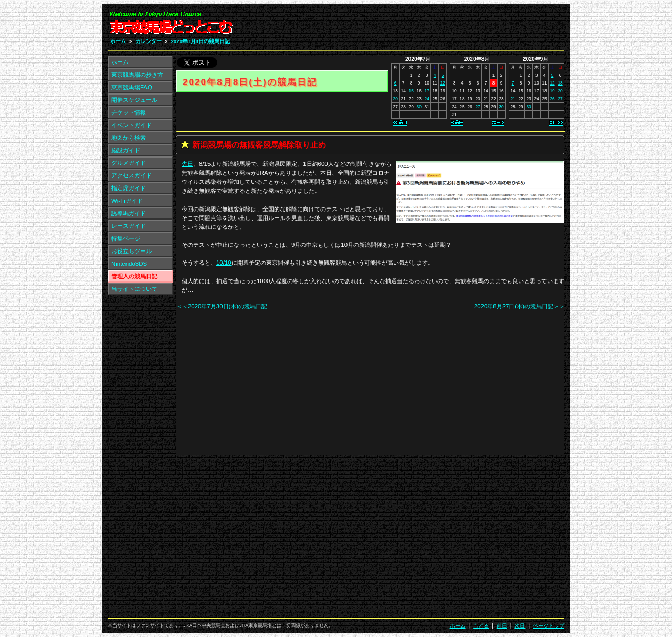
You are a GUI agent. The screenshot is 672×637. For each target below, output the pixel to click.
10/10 (224, 263)
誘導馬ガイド (129, 213)
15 (411, 91)
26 (552, 99)
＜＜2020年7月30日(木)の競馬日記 (222, 306)
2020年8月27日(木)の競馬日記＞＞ (519, 306)
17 (427, 91)
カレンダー (149, 41)
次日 (520, 626)
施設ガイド (126, 150)
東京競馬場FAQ (132, 87)
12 (443, 83)
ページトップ (549, 626)
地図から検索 (129, 138)
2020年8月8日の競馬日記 (200, 41)
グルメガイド (129, 163)
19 (552, 91)
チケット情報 (129, 112)
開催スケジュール (134, 100)
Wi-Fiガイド (127, 201)
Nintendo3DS (129, 264)
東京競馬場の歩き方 (137, 75)
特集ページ (126, 238)
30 (419, 107)
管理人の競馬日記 (134, 276)
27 (477, 107)
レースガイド (129, 226)
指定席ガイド (129, 188)
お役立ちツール (132, 251)
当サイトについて (134, 289)
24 (427, 99)
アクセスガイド (132, 175)
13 (560, 83)
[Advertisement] (439, 25)
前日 (502, 626)
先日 (187, 164)
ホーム (118, 41)
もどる (481, 626)
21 (513, 99)
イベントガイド (132, 125)
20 (396, 99)
